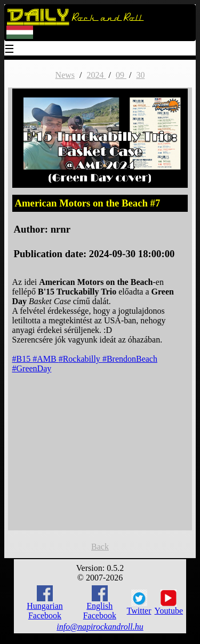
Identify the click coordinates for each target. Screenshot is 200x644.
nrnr (61, 229)
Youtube (169, 602)
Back (100, 547)
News (65, 75)
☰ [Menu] (10, 50)
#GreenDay (32, 368)
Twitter (139, 602)
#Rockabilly (81, 359)
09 (121, 75)
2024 (96, 75)
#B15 (23, 359)
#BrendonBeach (130, 359)
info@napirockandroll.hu (100, 627)
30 (140, 75)
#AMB (45, 359)
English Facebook (100, 603)
